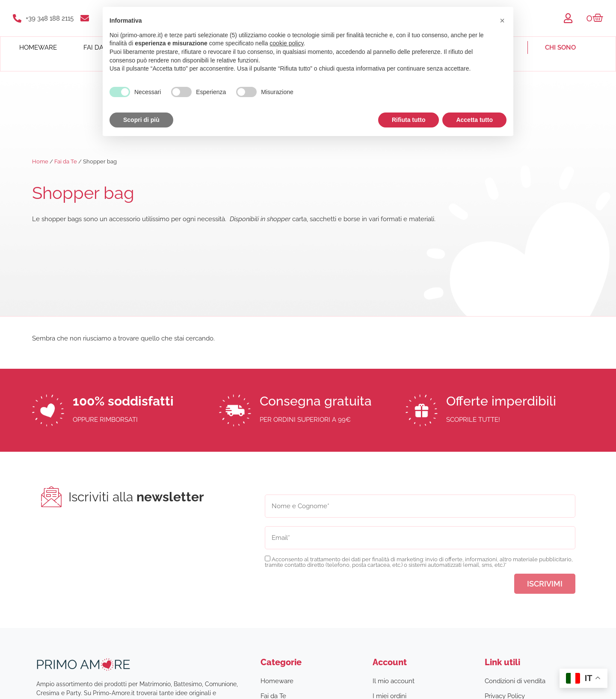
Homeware (38, 47)
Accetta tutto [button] (474, 120)
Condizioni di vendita (515, 681)
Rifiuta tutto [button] (409, 120)
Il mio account (394, 681)
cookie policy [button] (286, 43)
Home (40, 161)
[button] (502, 21)
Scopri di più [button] (141, 120)
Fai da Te (66, 161)
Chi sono (560, 47)
